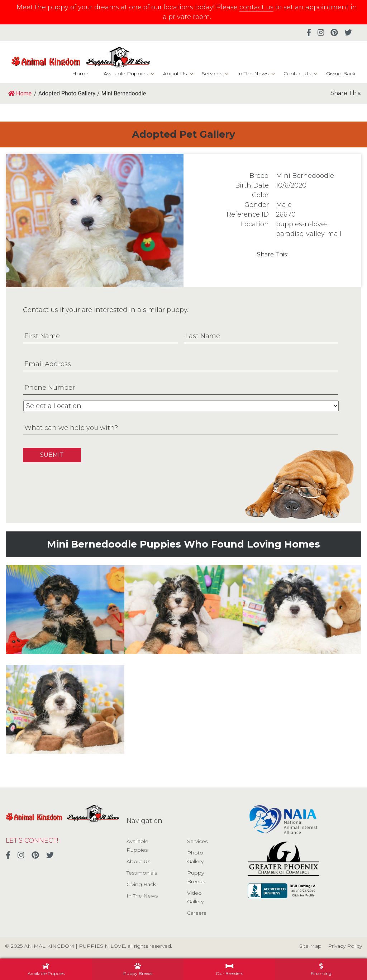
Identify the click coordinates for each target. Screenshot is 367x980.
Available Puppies (126, 74)
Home (80, 74)
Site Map (310, 946)
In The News (253, 74)
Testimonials (142, 873)
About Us (175, 74)
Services (212, 74)
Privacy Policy (345, 946)
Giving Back (341, 74)
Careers (197, 913)
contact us (256, 7)
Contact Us (297, 74)
